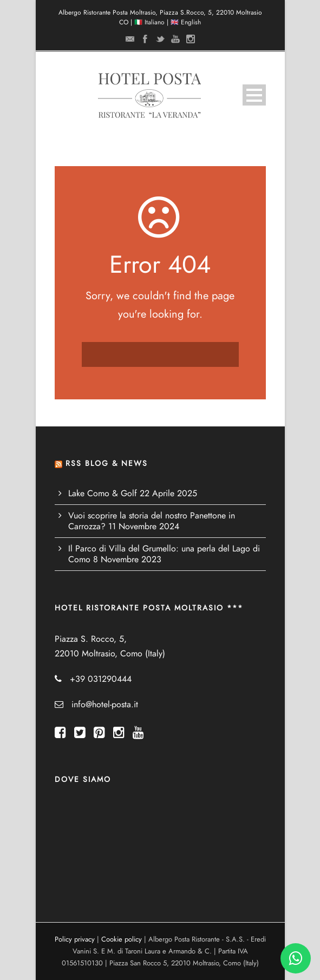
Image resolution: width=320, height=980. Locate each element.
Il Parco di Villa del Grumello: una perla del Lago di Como (164, 554)
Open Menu (254, 95)
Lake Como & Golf (103, 494)
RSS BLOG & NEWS (107, 463)
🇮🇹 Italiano (149, 22)
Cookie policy (122, 939)
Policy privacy (75, 939)
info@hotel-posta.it (105, 705)
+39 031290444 (101, 679)
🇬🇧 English (186, 22)
